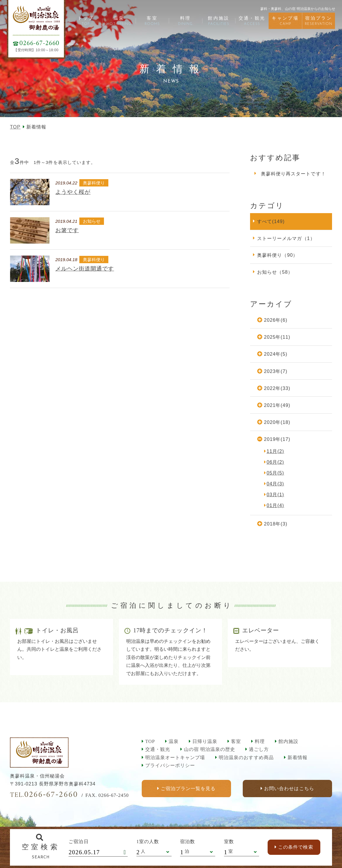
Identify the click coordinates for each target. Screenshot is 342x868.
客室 (236, 741)
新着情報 (297, 757)
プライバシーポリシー (170, 765)
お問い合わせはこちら (289, 789)
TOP (15, 127)
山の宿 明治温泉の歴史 (210, 749)
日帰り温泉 (205, 741)
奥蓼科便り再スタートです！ (293, 174)
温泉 (174, 741)
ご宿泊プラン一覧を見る (188, 789)
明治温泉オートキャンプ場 (175, 757)
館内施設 (288, 741)
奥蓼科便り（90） (277, 255)
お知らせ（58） (275, 272)
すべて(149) (271, 221)
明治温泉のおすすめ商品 (246, 757)
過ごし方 (259, 749)
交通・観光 (158, 749)
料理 (260, 741)
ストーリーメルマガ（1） (286, 238)
